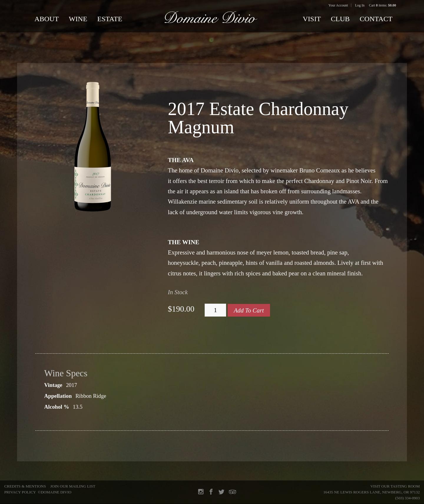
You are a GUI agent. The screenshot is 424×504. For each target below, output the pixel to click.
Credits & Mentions (25, 486)
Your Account (338, 5)
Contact (376, 19)
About (47, 19)
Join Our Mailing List (73, 486)
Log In (360, 5)
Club (340, 19)
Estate (110, 19)
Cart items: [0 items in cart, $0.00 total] (382, 5)
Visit (312, 19)
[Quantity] (215, 310)
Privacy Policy (20, 492)
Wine (78, 19)
